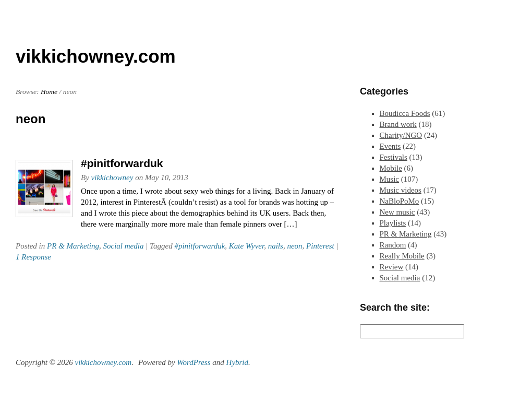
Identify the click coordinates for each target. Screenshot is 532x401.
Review (392, 267)
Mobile (391, 168)
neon (294, 246)
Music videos (401, 190)
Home (49, 92)
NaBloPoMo (400, 201)
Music (390, 179)
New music (397, 212)
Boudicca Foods (405, 113)
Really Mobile (402, 256)
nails (276, 246)
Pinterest (320, 246)
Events (390, 146)
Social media (123, 246)
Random (393, 245)
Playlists (393, 223)
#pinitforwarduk (122, 163)
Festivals (394, 157)
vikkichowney (112, 178)
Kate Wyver (246, 246)
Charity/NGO (401, 135)
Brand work (398, 124)
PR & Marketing (73, 246)
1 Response (33, 257)
